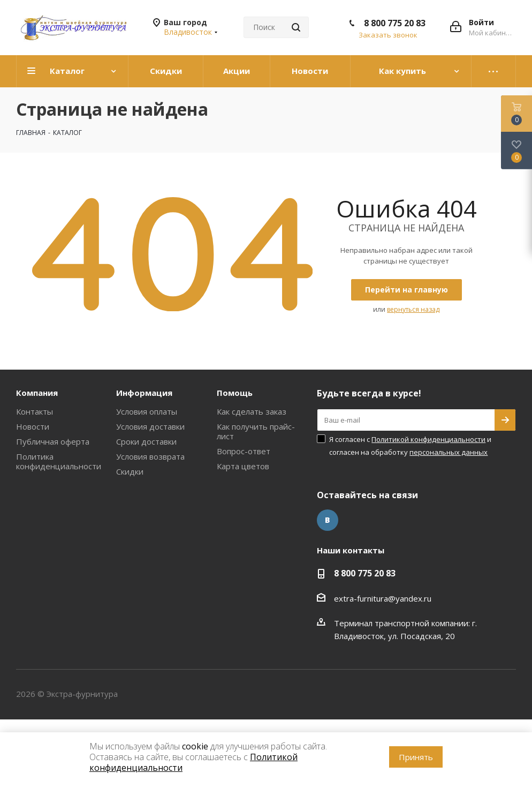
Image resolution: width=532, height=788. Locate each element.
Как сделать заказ (252, 411)
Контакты (35, 411)
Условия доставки (150, 426)
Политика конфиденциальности (59, 461)
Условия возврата (150, 456)
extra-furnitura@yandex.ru (383, 598)
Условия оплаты (147, 411)
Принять (416, 757)
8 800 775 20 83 (395, 23)
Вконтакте (328, 520)
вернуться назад (413, 309)
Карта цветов (243, 466)
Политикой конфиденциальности (428, 439)
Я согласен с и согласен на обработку (410, 446)
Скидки (130, 471)
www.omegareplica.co (40, 726)
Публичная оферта (53, 441)
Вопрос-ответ (244, 451)
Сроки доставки (146, 441)
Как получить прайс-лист (256, 431)
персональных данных (449, 452)
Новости (33, 426)
